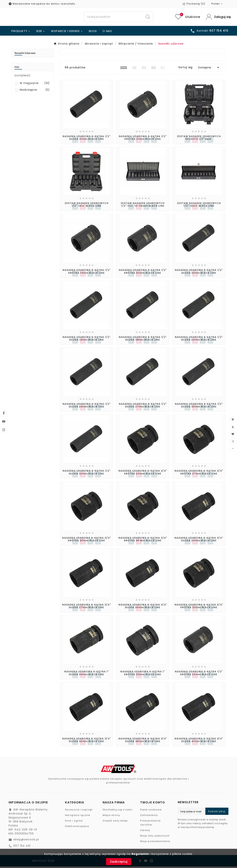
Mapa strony (111, 817)
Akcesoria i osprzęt (79, 811)
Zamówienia (149, 817)
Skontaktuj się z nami (117, 811)
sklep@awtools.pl (26, 841)
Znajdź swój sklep (115, 822)
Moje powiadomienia (155, 843)
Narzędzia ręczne (78, 817)
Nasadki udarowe (25, 54)
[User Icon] (217, 18)
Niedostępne (35, 91)
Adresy (145, 832)
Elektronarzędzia (77, 828)
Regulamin (140, 854)
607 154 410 (22, 847)
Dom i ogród (74, 822)
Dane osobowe (151, 811)
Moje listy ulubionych (155, 837)
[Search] (113, 18)
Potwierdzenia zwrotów (150, 824)
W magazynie (35, 85)
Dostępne (209, 69)
